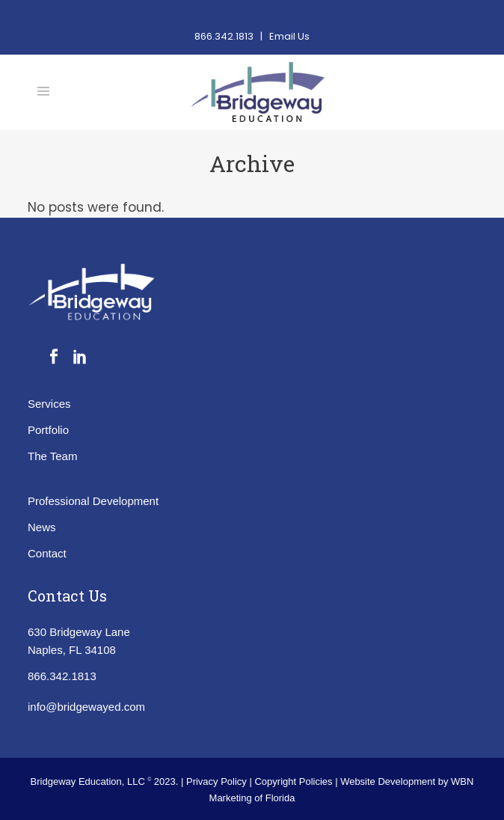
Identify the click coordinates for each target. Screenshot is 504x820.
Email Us (289, 36)
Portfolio (48, 430)
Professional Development (93, 501)
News (42, 527)
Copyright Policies (295, 781)
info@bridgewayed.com (86, 707)
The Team (52, 456)
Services (49, 404)
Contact (47, 553)
